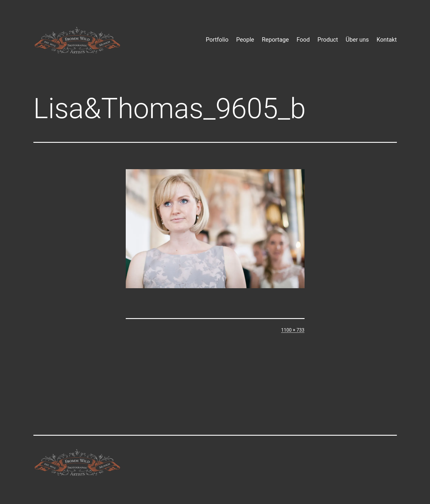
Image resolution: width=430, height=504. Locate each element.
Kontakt (387, 40)
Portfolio (217, 40)
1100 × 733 (293, 330)
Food (303, 40)
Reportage (275, 40)
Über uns (357, 40)
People (245, 40)
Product (328, 40)
